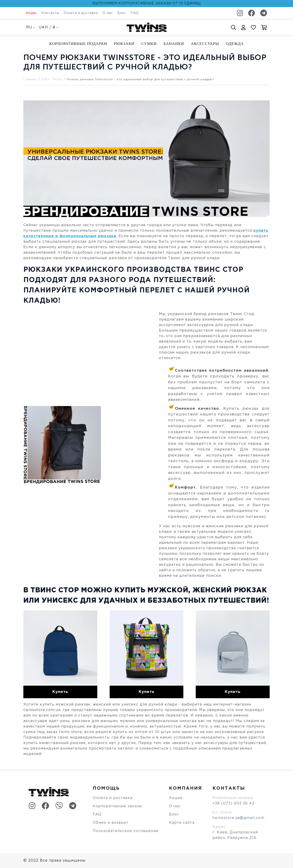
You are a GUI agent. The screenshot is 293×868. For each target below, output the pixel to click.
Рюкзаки (124, 44)
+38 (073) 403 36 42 (233, 803)
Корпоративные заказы (117, 806)
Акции (31, 13)
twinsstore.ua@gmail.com (238, 818)
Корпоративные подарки (78, 44)
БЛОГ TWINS (52, 79)
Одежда (235, 44)
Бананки (174, 44)
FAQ (135, 13)
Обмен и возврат (111, 823)
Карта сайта (182, 823)
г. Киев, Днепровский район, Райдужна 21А (235, 835)
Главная (30, 79)
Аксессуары (205, 44)
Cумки (149, 44)
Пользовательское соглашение (126, 831)
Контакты (50, 13)
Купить (60, 692)
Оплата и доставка (81, 13)
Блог (122, 13)
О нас (108, 13)
